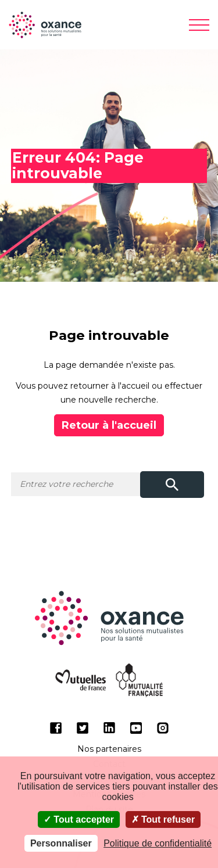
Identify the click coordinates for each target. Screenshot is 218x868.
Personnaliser (61, 843)
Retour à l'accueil (109, 425)
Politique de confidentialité (158, 843)
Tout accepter (79, 819)
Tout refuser (163, 819)
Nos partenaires (109, 749)
